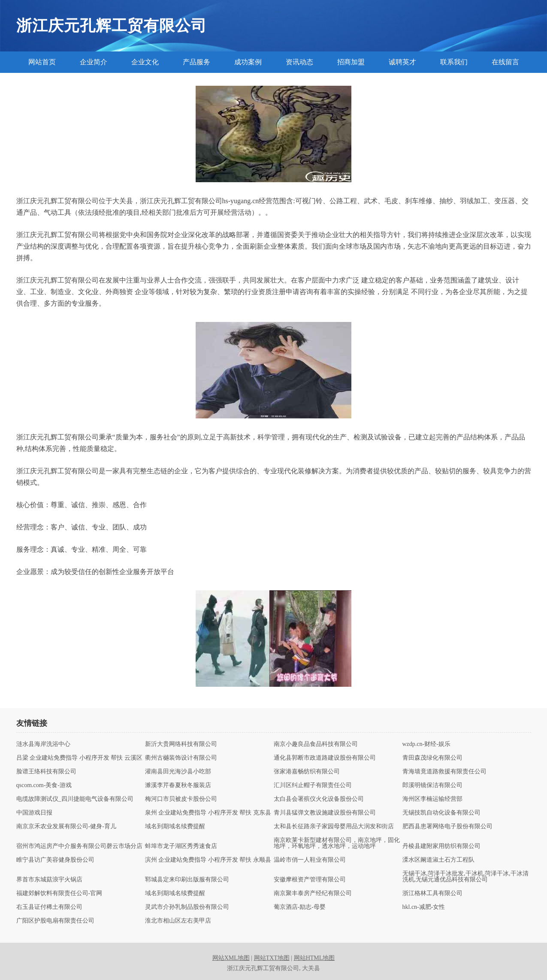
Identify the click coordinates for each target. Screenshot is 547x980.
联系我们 (454, 62)
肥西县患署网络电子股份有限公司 (447, 827)
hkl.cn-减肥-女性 (424, 907)
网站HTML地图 (314, 958)
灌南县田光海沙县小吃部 (178, 772)
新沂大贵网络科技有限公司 (181, 744)
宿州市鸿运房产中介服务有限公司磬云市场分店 (79, 846)
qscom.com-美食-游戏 (44, 785)
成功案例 (248, 62)
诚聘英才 (402, 62)
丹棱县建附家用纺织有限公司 (441, 846)
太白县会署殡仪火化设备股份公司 (319, 799)
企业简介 (94, 62)
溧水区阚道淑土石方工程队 (438, 860)
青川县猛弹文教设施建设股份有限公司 (325, 813)
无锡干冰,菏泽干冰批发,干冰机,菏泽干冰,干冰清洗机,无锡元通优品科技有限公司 (465, 877)
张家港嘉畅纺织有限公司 (307, 772)
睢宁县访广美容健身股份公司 (55, 860)
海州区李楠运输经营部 (432, 799)
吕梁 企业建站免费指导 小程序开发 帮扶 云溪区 (79, 758)
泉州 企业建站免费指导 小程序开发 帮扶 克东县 (208, 813)
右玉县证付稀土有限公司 (49, 907)
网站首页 (42, 62)
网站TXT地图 (272, 958)
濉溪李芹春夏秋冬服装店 (178, 785)
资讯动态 (299, 62)
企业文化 (145, 62)
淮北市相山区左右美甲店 (178, 921)
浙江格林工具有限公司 (432, 893)
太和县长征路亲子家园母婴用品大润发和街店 (334, 827)
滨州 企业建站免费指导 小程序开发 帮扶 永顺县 (208, 860)
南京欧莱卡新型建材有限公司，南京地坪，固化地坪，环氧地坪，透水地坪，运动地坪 (337, 843)
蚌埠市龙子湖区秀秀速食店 (181, 846)
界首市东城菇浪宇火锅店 (49, 880)
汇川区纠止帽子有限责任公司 (313, 785)
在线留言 (505, 62)
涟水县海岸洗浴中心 (43, 744)
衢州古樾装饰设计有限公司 (181, 758)
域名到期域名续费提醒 (175, 827)
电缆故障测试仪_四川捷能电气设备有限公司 (75, 799)
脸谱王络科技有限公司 (46, 772)
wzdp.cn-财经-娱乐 (426, 744)
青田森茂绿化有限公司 (432, 758)
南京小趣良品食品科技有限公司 (316, 744)
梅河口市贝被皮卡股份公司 (181, 799)
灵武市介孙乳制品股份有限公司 (187, 907)
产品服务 (196, 62)
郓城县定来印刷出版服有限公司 (187, 880)
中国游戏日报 (34, 813)
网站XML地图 (231, 958)
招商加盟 (351, 62)
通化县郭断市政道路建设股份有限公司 (325, 758)
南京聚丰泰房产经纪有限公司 (313, 893)
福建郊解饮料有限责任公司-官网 (59, 893)
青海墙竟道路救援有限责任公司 (444, 772)
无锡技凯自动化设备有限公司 (441, 813)
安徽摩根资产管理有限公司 (310, 880)
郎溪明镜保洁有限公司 (432, 785)
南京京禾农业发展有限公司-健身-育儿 (66, 827)
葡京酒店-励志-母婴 (300, 907)
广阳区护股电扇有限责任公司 (55, 921)
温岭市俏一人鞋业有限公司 (310, 860)
